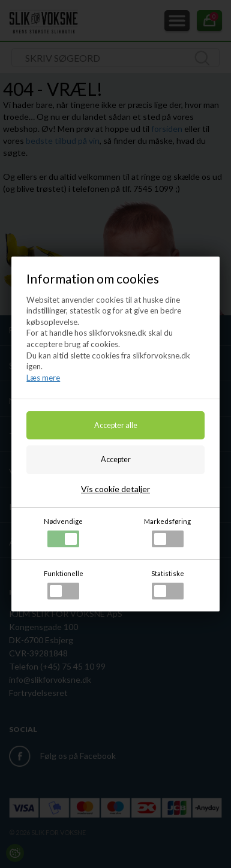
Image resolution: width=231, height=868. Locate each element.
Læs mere (43, 378)
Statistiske (168, 584)
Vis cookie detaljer (115, 489)
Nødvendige (63, 532)
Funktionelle (64, 584)
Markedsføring (167, 532)
